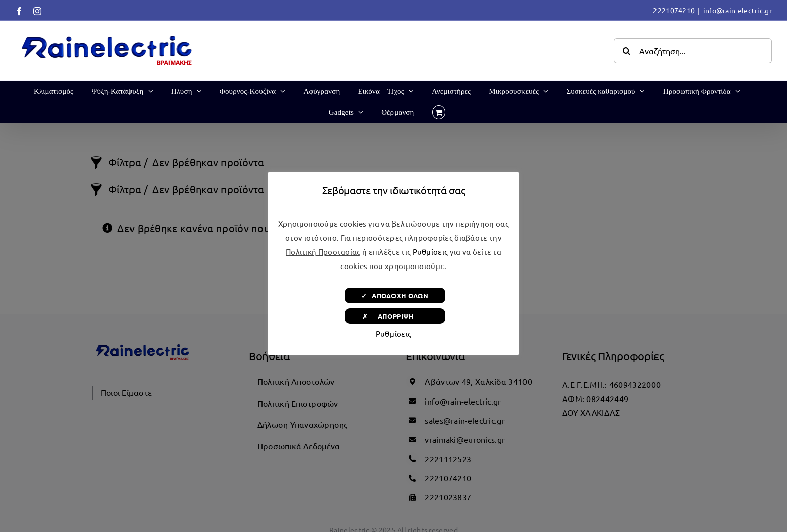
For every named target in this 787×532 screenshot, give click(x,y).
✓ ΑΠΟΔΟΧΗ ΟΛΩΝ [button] (395, 295)
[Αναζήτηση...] (693, 51)
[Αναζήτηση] (626, 51)
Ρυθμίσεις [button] (430, 252)
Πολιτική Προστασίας (323, 252)
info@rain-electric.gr (738, 10)
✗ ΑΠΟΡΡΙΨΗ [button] (395, 316)
